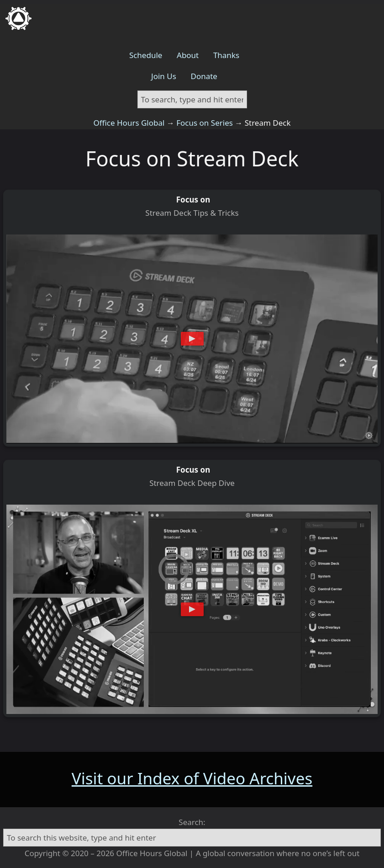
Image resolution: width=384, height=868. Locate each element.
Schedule (146, 55)
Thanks (226, 55)
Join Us (164, 76)
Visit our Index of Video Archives (192, 778)
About (188, 55)
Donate (204, 76)
